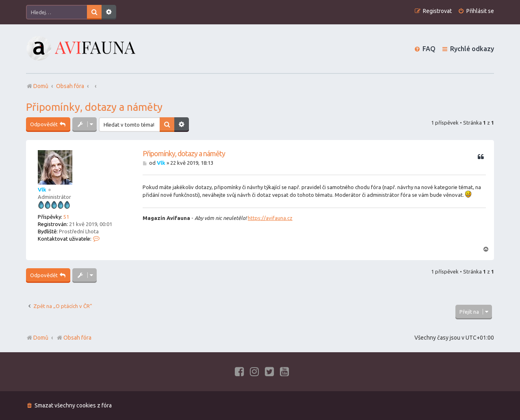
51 (66, 217)
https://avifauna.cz (270, 218)
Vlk (42, 190)
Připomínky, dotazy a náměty (94, 107)
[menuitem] (476, 11)
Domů (41, 338)
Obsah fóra (74, 338)
